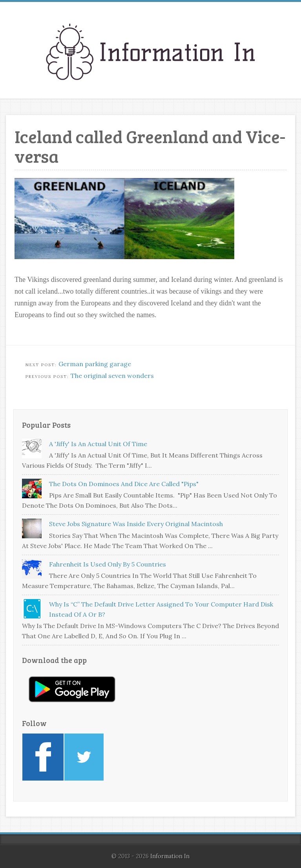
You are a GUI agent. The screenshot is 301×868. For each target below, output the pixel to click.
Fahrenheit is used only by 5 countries (108, 564)
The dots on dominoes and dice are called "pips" (124, 484)
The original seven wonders (112, 376)
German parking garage (95, 364)
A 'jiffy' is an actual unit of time (98, 444)
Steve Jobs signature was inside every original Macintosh (136, 524)
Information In (170, 856)
